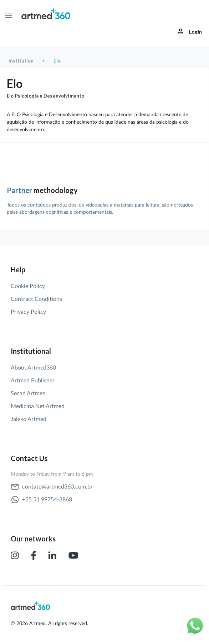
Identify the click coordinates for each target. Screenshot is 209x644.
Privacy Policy (28, 312)
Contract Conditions (36, 299)
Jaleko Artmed (29, 419)
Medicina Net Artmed (38, 406)
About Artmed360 (33, 368)
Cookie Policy (28, 286)
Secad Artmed (28, 393)
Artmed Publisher (33, 381)
